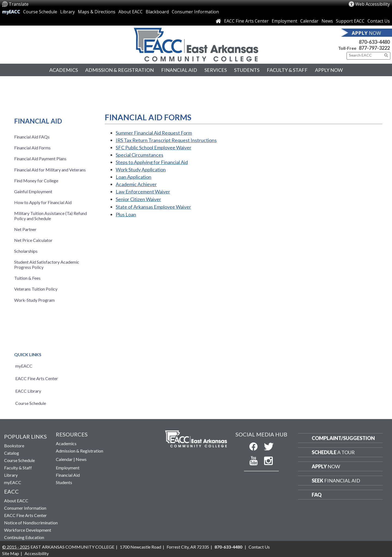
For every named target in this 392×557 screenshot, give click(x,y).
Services (216, 70)
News (327, 21)
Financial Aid (179, 70)
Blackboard (157, 12)
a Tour (333, 452)
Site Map (11, 553)
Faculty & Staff (287, 70)
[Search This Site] (366, 55)
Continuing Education (24, 537)
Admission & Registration (120, 70)
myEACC (11, 12)
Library (68, 12)
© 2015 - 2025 (16, 547)
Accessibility (37, 553)
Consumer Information (195, 12)
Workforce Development (28, 530)
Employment (284, 21)
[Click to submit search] (386, 55)
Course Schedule (40, 12)
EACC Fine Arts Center (246, 21)
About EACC (131, 12)
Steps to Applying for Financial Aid (152, 162)
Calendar (309, 21)
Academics (64, 70)
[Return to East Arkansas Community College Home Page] (196, 43)
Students (247, 70)
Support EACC (350, 21)
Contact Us (379, 21)
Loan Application (134, 177)
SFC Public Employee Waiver (154, 147)
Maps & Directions (97, 12)
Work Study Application (141, 170)
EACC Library (28, 391)
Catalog (12, 453)
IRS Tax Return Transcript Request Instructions (166, 140)
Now (326, 466)
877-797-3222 (374, 48)
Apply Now (329, 70)
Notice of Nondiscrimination (31, 523)
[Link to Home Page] (218, 21)
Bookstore (14, 446)
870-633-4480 (374, 42)
